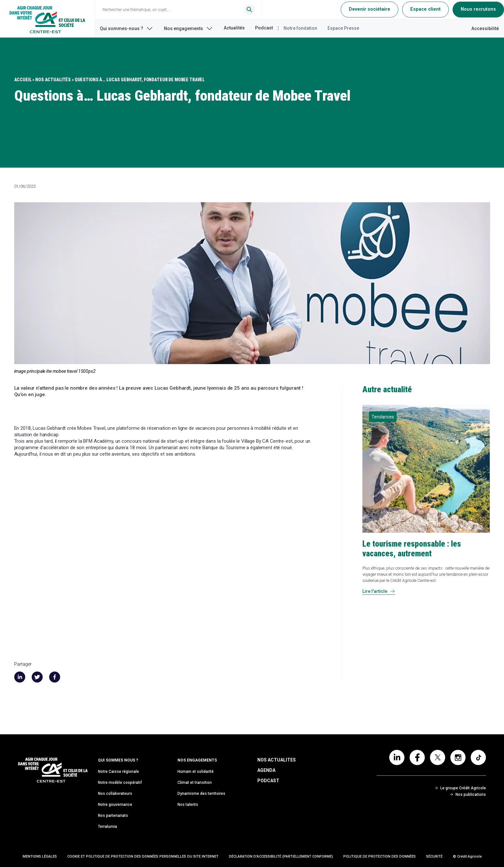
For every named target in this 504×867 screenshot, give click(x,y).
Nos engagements (189, 28)
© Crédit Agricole (467, 856)
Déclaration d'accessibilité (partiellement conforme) (281, 856)
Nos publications (468, 795)
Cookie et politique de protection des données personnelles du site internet (143, 856)
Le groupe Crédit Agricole (460, 788)
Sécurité (434, 856)
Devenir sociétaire (370, 9)
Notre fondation (300, 28)
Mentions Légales (40, 856)
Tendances (383, 417)
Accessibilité (485, 28)
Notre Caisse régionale (118, 772)
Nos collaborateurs (115, 794)
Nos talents (188, 805)
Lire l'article (379, 591)
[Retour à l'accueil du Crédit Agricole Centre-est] (47, 19)
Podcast (264, 28)
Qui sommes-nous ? (127, 28)
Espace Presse (343, 28)
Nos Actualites (277, 760)
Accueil (23, 80)
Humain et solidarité (196, 772)
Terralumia (107, 827)
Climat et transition (195, 783)
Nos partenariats (113, 816)
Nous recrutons (478, 9)
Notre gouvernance (115, 805)
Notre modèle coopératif (120, 783)
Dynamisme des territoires (201, 794)
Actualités (234, 28)
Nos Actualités (53, 80)
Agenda (266, 770)
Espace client (425, 9)
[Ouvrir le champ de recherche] (181, 10)
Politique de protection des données (380, 856)
